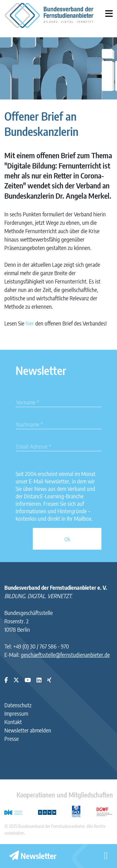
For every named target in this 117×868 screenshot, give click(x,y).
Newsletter (33, 856)
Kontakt (13, 722)
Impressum (16, 713)
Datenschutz (18, 705)
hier (30, 323)
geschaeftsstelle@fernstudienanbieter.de (65, 655)
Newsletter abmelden (28, 730)
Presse (12, 739)
